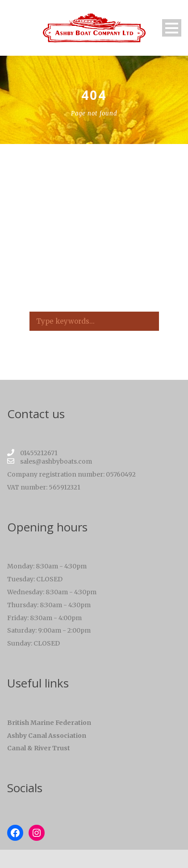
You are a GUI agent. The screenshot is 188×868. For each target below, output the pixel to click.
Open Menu (172, 28)
